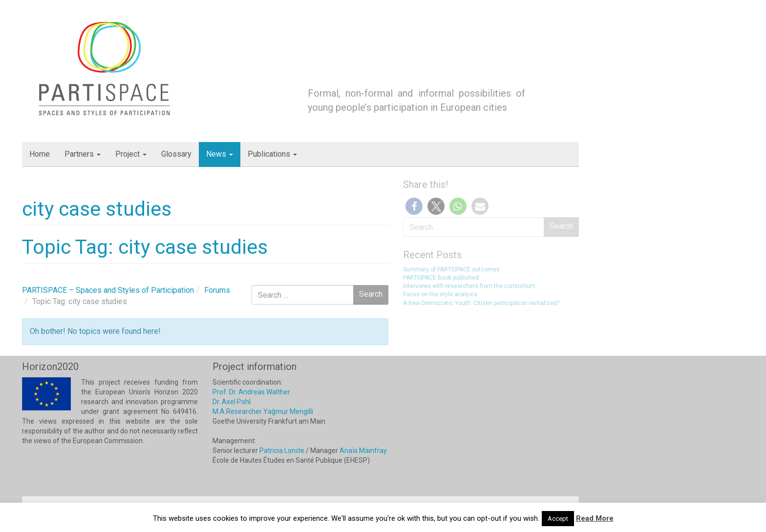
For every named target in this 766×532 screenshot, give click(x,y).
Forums (217, 290)
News (220, 154)
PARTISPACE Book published (441, 278)
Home (40, 154)
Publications (272, 154)
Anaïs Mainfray (363, 450)
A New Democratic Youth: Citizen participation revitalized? (481, 303)
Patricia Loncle (282, 450)
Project (131, 154)
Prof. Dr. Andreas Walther (251, 392)
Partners (83, 154)
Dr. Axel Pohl (232, 402)
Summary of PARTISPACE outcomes (451, 269)
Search (561, 226)
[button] (414, 206)
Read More (595, 518)
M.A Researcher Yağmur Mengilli (263, 411)
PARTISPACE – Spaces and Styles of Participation (108, 290)
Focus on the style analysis (440, 294)
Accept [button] (558, 519)
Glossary (176, 154)
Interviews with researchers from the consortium (469, 286)
